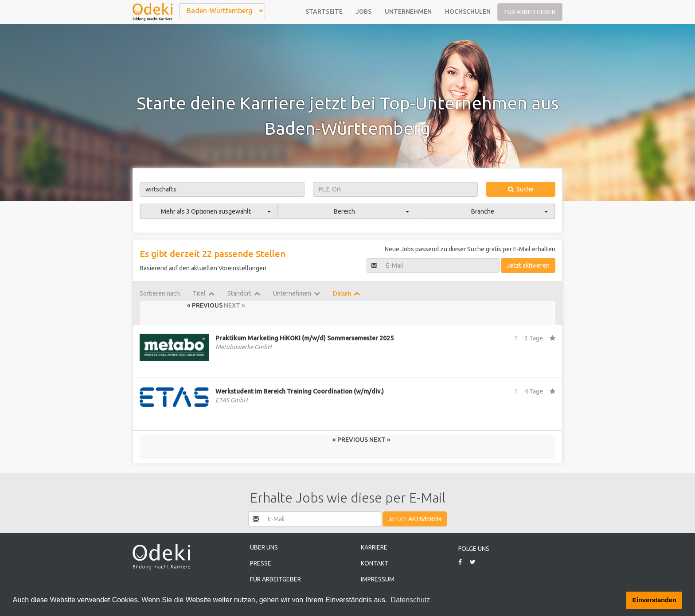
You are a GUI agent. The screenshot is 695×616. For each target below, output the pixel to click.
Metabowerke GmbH (244, 347)
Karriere (374, 547)
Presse (261, 563)
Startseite (324, 12)
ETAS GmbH (232, 400)
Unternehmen (408, 12)
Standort (244, 293)
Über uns (264, 547)
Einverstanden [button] (654, 600)
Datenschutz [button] (410, 600)
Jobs (364, 12)
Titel (204, 293)
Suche (521, 189)
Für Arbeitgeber (530, 12)
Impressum (378, 579)
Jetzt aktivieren (528, 265)
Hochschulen (468, 12)
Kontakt (375, 563)
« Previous (205, 305)
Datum (346, 293)
